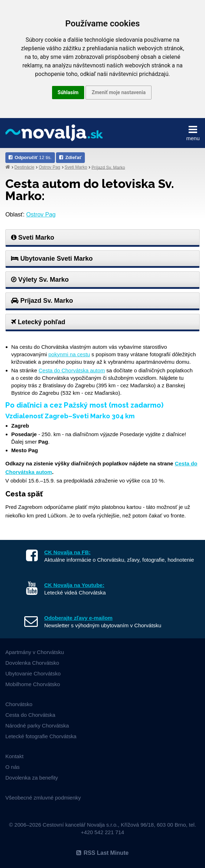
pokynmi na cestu (69, 354)
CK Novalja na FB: (67, 552)
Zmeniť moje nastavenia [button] (119, 92)
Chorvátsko (19, 704)
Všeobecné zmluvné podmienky (43, 798)
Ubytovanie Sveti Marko (52, 259)
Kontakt (14, 756)
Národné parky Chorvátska (37, 726)
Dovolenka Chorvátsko (32, 663)
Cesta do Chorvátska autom (72, 370)
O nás (12, 767)
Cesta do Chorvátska (30, 715)
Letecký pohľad (38, 322)
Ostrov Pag (50, 167)
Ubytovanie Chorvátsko (33, 673)
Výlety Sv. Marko (40, 280)
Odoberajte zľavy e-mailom (78, 618)
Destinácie (24, 167)
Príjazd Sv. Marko (108, 167)
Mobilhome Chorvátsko (33, 684)
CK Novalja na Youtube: (74, 585)
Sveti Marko (76, 167)
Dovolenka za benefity (32, 778)
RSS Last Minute (102, 853)
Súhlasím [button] (68, 92)
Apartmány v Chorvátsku (35, 652)
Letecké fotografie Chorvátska (41, 736)
